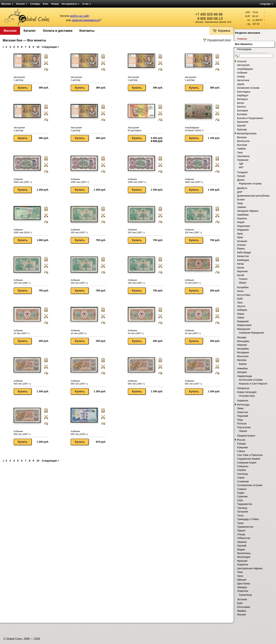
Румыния (242, 447)
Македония (244, 329)
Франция (242, 561)
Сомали (242, 489)
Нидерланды (245, 376)
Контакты (87, 31)
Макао (243, 283)
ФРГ (241, 167)
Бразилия (243, 122)
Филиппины (244, 553)
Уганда (241, 534)
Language (266, 4)
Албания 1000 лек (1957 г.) (23, 181)
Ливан (241, 314)
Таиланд (242, 508)
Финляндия (244, 557)
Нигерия (242, 372)
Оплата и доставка (58, 31)
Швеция (242, 580)
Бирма (243, 364)
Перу (240, 420)
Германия (243, 160)
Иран (240, 237)
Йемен (241, 249)
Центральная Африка (250, 568)
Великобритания (247, 133)
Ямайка (242, 611)
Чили (240, 576)
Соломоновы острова (250, 485)
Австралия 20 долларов (134, 129)
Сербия (241, 470)
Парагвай (243, 416)
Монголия (243, 356)
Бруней (241, 126)
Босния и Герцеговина (250, 118)
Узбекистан (244, 538)
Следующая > (50, 47)
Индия (241, 222)
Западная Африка (248, 211)
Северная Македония (251, 333)
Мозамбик (243, 349)
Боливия (242, 114)
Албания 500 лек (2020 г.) (79, 433)
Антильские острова (251, 380)
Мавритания (244, 325)
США (240, 500)
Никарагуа (243, 388)
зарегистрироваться (86, 20)
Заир (240, 203)
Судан (241, 493)
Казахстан (243, 256)
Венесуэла (243, 141)
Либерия (242, 310)
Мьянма (242, 360)
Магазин (7, 4)
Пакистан (243, 412)
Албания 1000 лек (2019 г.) (23, 231)
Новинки (242, 39)
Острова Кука (247, 396)
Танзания (243, 512)
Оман (240, 408)
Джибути (242, 188)
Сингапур (243, 474)
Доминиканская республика (253, 196)
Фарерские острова (250, 184)
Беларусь (243, 99)
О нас (87, 4)
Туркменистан (245, 527)
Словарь (35, 4)
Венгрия (242, 137)
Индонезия (243, 226)
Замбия (241, 207)
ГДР (241, 164)
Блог (46, 4)
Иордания (243, 230)
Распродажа (244, 49)
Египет (241, 200)
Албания (242, 73)
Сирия (241, 478)
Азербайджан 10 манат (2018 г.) (194, 129)
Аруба (241, 84)
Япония (241, 615)
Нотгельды (243, 405)
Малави (242, 337)
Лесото (241, 306)
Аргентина (243, 80)
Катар (240, 264)
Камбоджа (243, 260)
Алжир (241, 77)
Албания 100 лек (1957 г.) (79, 231)
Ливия (241, 318)
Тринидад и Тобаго (248, 519)
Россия (241, 440)
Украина (242, 542)
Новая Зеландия (247, 392)
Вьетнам (242, 145)
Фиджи (241, 550)
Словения (243, 481)
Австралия (243, 65)
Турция (241, 530)
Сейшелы (243, 466)
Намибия (242, 368)
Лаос (240, 303)
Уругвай (242, 546)
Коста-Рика (244, 295)
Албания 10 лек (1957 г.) (193, 281)
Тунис (240, 523)
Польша (242, 423)
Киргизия (242, 271)
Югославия (244, 607)
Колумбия (243, 287)
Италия (241, 245)
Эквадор (242, 587)
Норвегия (243, 401)
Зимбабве (243, 215)
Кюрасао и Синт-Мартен (253, 384)
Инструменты (71, 4)
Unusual (242, 61)
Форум (55, 4)
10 (38, 47)
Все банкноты (244, 44)
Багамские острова (248, 88)
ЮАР (240, 603)
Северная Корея (247, 463)
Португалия (244, 427)
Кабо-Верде (244, 252)
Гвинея (243, 431)
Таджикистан (245, 504)
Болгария (243, 111)
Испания (242, 241)
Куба (240, 299)
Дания (241, 180)
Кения (241, 268)
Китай (241, 275)
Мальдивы (243, 341)
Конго (240, 291)
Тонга (240, 515)
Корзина (224, 31)
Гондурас (242, 172)
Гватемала (243, 156)
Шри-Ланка (244, 584)
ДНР (240, 192)
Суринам (242, 496)
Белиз (241, 103)
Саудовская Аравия (249, 459)
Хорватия (243, 564)
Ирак (240, 234)
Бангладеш (244, 92)
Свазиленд (245, 595)
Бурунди (242, 129)
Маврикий (243, 321)
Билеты (241, 107)
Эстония (242, 599)
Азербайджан (245, 69)
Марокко (242, 345)
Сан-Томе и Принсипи (250, 455)
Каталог (22, 4)
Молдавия (243, 352)
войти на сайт (80, 16)
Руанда (241, 444)
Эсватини (243, 591)
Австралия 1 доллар (19, 79)
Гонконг (243, 279)
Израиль (242, 218)
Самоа (241, 451)
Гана (240, 152)
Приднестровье (246, 436)
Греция (241, 176)
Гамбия (241, 149)
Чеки (240, 572)
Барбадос (243, 95)
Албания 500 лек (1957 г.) (22, 382)
